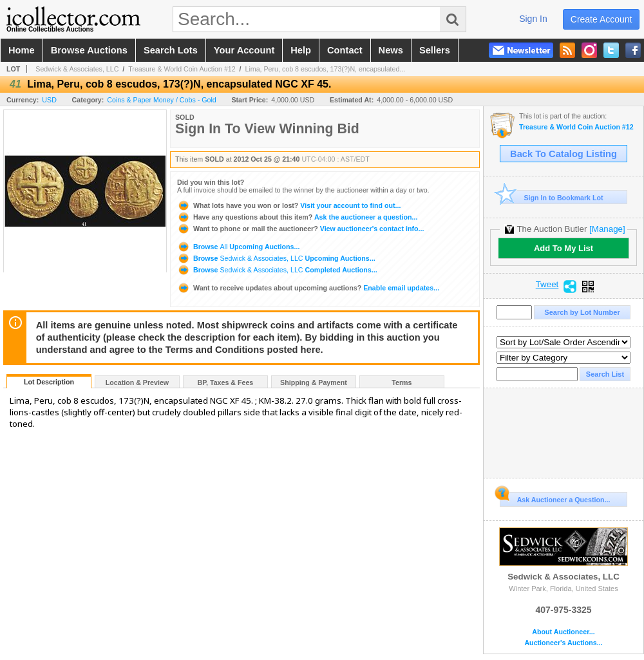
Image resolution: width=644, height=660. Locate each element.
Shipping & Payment (314, 382)
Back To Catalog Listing (563, 154)
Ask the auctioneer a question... (297, 217)
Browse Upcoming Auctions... (238, 247)
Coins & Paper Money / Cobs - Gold (161, 100)
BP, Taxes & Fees (226, 382)
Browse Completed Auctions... (277, 270)
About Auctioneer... (563, 632)
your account (244, 50)
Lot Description (49, 382)
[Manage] (607, 229)
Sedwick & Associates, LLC (77, 69)
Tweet (547, 285)
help (301, 50)
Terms (402, 382)
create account (601, 19)
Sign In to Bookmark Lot (552, 197)
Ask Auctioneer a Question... (555, 498)
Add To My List (563, 248)
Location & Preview (137, 382)
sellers (435, 50)
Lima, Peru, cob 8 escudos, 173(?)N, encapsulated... (325, 69)
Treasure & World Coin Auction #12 (182, 69)
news (391, 50)
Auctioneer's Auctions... (563, 643)
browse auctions (89, 50)
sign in (533, 19)
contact (345, 50)
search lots (171, 50)
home (22, 50)
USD (49, 100)
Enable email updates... (308, 288)
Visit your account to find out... (289, 205)
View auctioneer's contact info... (300, 229)
